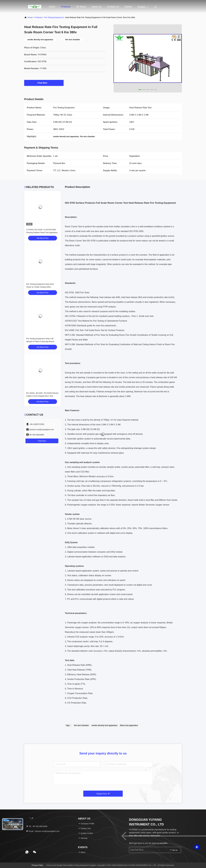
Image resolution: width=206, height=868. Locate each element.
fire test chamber (82, 725)
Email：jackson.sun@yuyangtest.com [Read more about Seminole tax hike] (43, 831)
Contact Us (113, 7)
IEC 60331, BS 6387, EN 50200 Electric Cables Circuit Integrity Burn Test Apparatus (42, 396)
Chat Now (44, 83)
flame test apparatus (129, 725)
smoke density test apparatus (104, 725)
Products (66, 7)
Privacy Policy (38, 865)
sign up (173, 850)
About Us (97, 7)
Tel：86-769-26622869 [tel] (37, 826)
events (128, 7)
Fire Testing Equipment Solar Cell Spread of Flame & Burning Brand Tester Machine (40, 341)
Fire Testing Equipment (54, 17)
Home (52, 7)
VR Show (81, 7)
